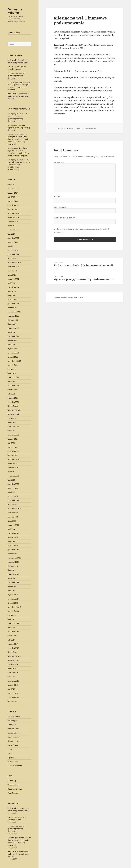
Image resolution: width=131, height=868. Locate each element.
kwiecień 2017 (13, 632)
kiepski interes (13, 733)
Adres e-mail (61, 207)
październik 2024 (14, 263)
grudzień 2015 (13, 697)
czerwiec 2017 (13, 624)
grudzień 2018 (13, 550)
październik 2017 (14, 607)
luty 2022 (11, 394)
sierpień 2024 (13, 271)
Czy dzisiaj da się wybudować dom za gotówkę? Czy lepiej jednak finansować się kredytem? (18, 139)
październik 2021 (14, 410)
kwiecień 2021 (13, 435)
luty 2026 (11, 197)
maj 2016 (11, 677)
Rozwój (11, 753)
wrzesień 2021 (13, 414)
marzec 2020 (13, 488)
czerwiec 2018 (13, 574)
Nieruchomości (14, 741)
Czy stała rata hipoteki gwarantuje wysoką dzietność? (16, 76)
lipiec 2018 (12, 570)
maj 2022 (11, 382)
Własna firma (13, 762)
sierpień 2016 (13, 665)
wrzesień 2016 (13, 660)
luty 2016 (11, 689)
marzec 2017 (13, 636)
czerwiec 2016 (13, 673)
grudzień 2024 (13, 254)
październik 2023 (14, 312)
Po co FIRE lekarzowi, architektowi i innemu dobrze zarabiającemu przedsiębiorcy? (19, 165)
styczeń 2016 (13, 693)
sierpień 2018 (13, 566)
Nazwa (58, 197)
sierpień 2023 (13, 320)
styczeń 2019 (13, 546)
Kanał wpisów (13, 785)
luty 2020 (11, 492)
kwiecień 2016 (13, 681)
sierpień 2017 (13, 615)
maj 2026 (11, 185)
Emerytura (12, 725)
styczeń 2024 (13, 300)
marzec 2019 (13, 537)
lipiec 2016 (12, 669)
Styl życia (11, 757)
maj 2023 (11, 332)
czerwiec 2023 (13, 328)
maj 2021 (11, 431)
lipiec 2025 (12, 226)
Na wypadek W (14, 737)
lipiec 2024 (12, 275)
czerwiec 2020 (13, 476)
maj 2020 (11, 480)
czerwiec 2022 (13, 377)
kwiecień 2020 (13, 484)
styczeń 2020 (13, 496)
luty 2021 (11, 443)
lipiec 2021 (12, 423)
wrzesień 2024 (13, 267)
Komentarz (60, 162)
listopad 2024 (13, 259)
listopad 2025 (13, 209)
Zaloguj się (12, 781)
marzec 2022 (13, 390)
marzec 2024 (13, 291)
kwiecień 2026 (13, 189)
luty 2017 (11, 640)
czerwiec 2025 (13, 230)
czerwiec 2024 (13, 279)
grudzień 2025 (13, 205)
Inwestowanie (13, 729)
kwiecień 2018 (13, 582)
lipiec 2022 (12, 373)
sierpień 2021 (13, 418)
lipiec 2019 (12, 521)
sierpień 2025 (13, 222)
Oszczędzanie (13, 745)
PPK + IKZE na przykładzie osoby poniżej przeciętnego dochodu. (18, 96)
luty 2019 (11, 541)
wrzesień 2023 (13, 316)
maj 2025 (11, 234)
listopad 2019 (13, 505)
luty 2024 (11, 295)
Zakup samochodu (15, 766)
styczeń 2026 (13, 201)
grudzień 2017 (13, 599)
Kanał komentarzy (15, 789)
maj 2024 (11, 283)
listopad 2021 (13, 406)
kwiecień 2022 (13, 386)
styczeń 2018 (13, 595)
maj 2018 (11, 578)
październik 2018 (14, 558)
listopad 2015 (13, 701)
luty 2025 (11, 246)
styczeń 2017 (13, 644)
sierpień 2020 (13, 468)
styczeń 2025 (13, 250)
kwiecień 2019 (13, 533)
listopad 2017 (13, 603)
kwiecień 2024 (13, 287)
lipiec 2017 (12, 619)
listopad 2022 (13, 357)
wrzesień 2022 (13, 365)
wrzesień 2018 (13, 562)
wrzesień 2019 (13, 513)
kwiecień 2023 (13, 336)
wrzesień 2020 (13, 464)
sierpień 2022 (13, 369)
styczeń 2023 (13, 349)
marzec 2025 (13, 242)
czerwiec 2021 (13, 427)
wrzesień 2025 (13, 218)
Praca (10, 749)
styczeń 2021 (13, 447)
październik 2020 (14, 459)
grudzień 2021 (13, 402)
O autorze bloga (14, 32)
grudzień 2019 (13, 500)
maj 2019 (11, 529)
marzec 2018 (13, 587)
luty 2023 (11, 345)
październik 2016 (14, 656)
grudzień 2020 (13, 451)
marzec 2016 (13, 685)
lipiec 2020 (12, 472)
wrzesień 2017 (13, 611)
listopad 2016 (13, 652)
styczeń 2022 (13, 398)
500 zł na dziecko (14, 716)
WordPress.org (14, 793)
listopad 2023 (13, 308)
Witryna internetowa (65, 218)
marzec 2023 (13, 341)
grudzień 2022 (13, 353)
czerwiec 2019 (13, 525)
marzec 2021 (13, 439)
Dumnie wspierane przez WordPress (68, 297)
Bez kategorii (13, 721)
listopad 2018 (13, 554)
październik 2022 (14, 361)
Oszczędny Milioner (15, 11)
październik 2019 (14, 509)
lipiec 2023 (12, 324)
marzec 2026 (13, 193)
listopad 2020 (13, 455)
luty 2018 (11, 591)
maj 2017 (11, 628)
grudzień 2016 (13, 648)
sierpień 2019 (13, 517)
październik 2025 (14, 213)
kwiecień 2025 (13, 238)
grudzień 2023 (13, 304)
